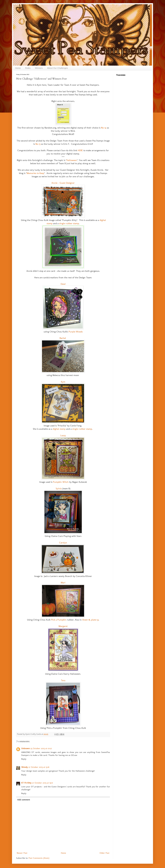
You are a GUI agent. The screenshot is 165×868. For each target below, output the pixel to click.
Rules (28, 68)
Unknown (26, 748)
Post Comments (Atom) (39, 858)
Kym (63, 382)
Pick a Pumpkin (59, 620)
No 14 (104, 128)
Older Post (104, 853)
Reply (24, 759)
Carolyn (63, 543)
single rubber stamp (69, 223)
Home (18, 68)
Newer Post (22, 853)
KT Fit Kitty (26, 783)
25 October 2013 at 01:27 (41, 748)
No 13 (38, 144)
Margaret (63, 626)
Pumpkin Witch (61, 482)
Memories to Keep (35, 173)
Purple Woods (76, 332)
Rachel (63, 338)
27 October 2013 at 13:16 (39, 767)
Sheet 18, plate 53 (90, 620)
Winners (39, 68)
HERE (80, 150)
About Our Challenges (58, 68)
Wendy (25, 767)
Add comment (24, 800)
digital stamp (59, 429)
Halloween (72, 160)
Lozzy (63, 435)
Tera (63, 680)
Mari (63, 583)
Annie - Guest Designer (63, 183)
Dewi (63, 284)
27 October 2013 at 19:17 (43, 783)
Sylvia (59, 488)
